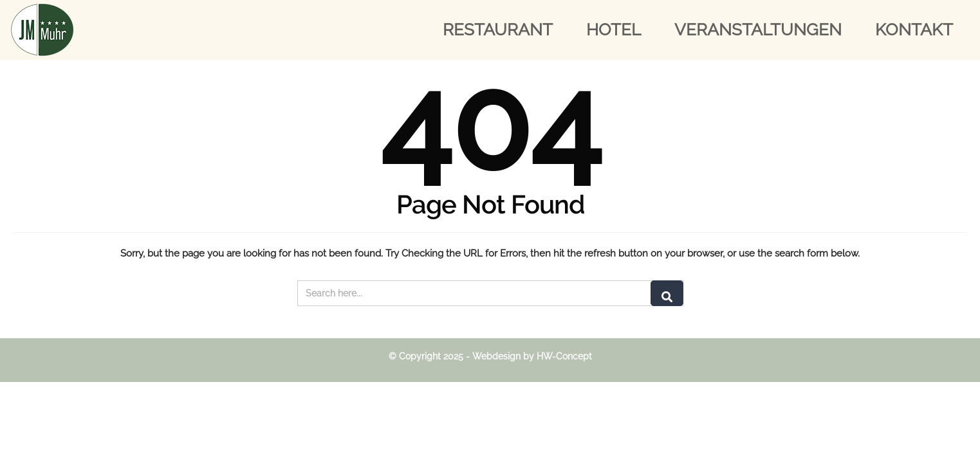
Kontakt (914, 30)
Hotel (614, 30)
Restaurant (498, 30)
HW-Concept (564, 356)
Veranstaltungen (758, 30)
